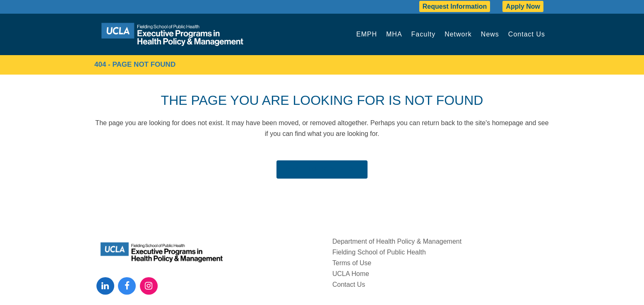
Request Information (455, 6)
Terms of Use (352, 263)
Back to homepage (322, 169)
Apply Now (523, 6)
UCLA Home (351, 274)
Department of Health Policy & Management (397, 241)
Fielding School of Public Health (379, 252)
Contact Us (349, 284)
